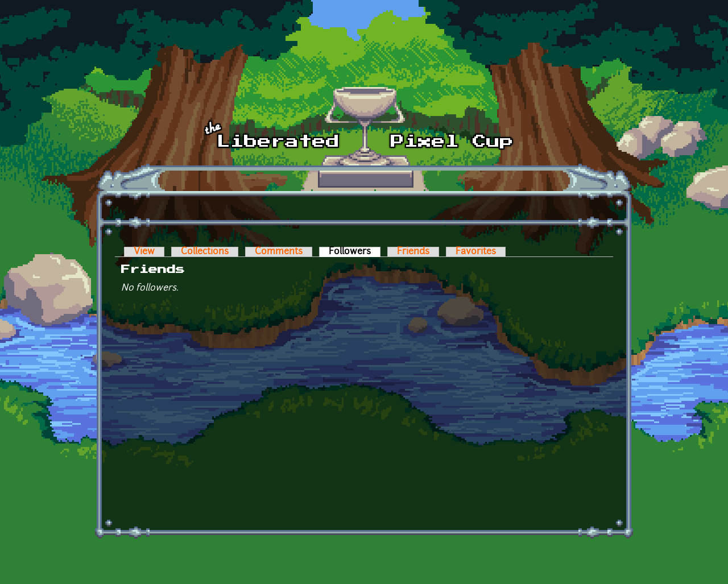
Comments (279, 252)
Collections (205, 252)
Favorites (476, 252)
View (144, 252)
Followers (355, 252)
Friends (413, 252)
